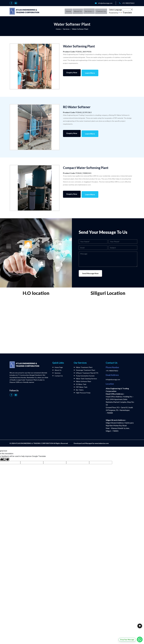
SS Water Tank (80, 384)
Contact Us (101, 11)
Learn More (90, 72)
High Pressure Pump (82, 393)
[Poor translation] (6, 459)
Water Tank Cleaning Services (85, 379)
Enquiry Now (72, 72)
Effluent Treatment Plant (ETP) (86, 373)
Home (68, 11)
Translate (125, 12)
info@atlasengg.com (105, 3)
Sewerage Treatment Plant (84, 370)
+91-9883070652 (128, 3)
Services (88, 11)
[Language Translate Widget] (121, 10)
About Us (78, 11)
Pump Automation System (84, 376)
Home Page (58, 367)
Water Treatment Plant (83, 367)
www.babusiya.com (102, 443)
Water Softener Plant (82, 381)
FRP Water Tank (80, 387)
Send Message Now (90, 273)
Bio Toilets (79, 390)
